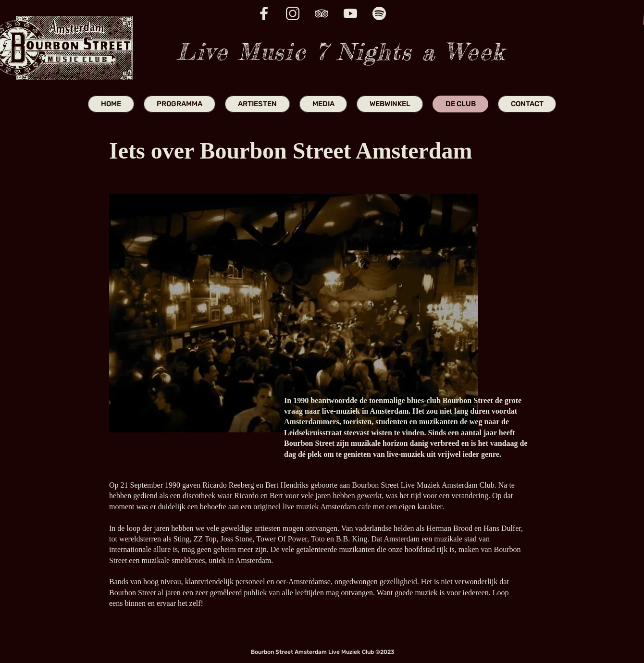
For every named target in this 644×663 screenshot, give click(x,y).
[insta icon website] (293, 13)
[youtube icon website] (350, 13)
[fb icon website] (264, 13)
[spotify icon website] (379, 13)
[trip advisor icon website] (322, 13)
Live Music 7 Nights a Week (341, 52)
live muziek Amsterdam (319, 507)
